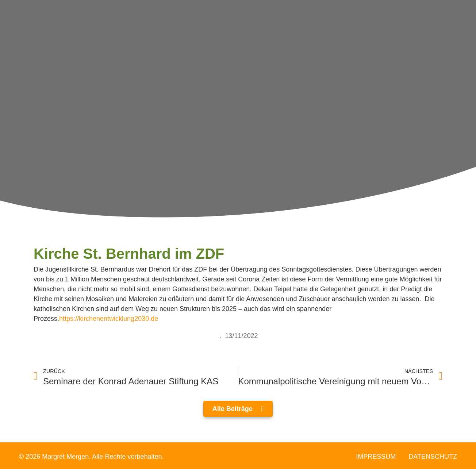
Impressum (376, 457)
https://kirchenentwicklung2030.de (109, 319)
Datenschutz (433, 457)
